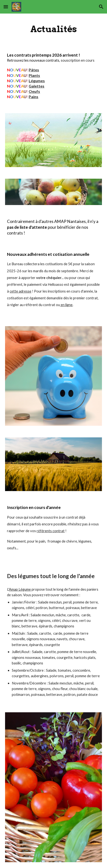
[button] (6, 7)
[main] (53, 29)
